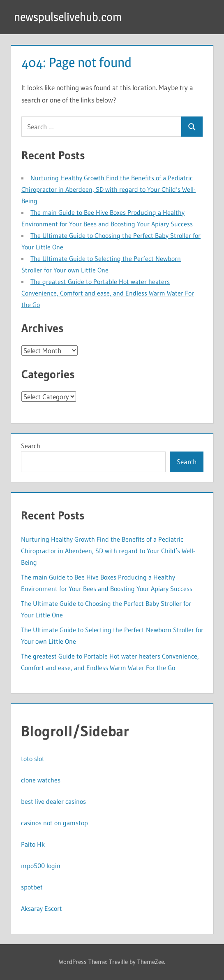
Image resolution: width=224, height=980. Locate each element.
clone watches (41, 780)
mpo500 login (41, 866)
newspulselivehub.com (68, 17)
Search (31, 446)
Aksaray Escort (42, 908)
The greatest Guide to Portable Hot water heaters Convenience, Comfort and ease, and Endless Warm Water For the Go (108, 293)
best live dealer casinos (53, 801)
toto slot (33, 759)
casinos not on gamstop (54, 823)
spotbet (32, 887)
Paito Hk (33, 844)
